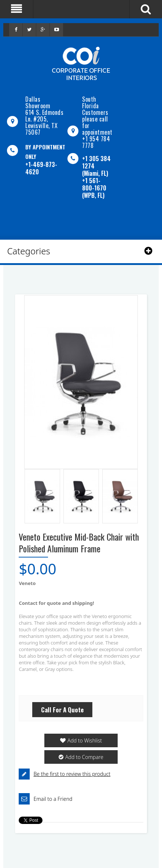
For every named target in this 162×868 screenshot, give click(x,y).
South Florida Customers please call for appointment (97, 116)
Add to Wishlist (85, 740)
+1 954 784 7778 (96, 142)
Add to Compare (84, 757)
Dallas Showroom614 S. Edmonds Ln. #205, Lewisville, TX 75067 (44, 116)
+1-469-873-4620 (41, 168)
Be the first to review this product (72, 774)
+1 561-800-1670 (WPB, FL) (94, 188)
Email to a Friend (53, 799)
